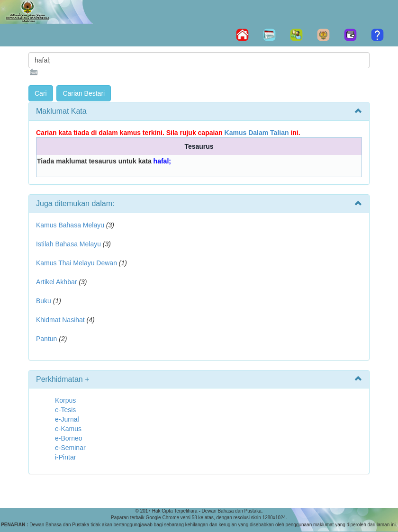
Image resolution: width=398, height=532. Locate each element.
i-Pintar (65, 457)
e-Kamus (68, 429)
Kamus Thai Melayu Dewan (77, 263)
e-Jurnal (67, 419)
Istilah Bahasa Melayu (68, 244)
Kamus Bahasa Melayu (71, 225)
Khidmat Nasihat (60, 320)
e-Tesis (65, 410)
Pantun (46, 339)
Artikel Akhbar (56, 282)
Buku (44, 301)
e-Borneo (69, 438)
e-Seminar (70, 448)
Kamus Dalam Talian (257, 133)
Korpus (65, 400)
